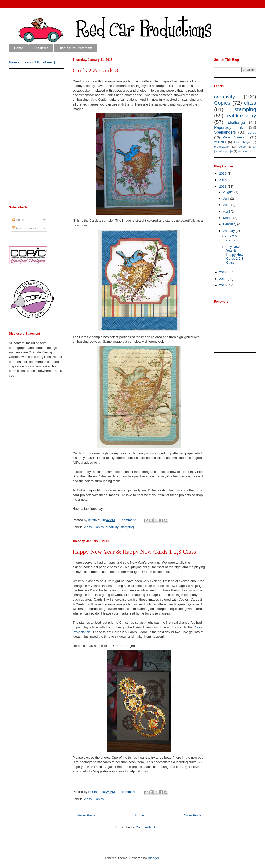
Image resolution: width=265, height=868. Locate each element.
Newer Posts (86, 815)
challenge (236, 122)
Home (19, 48)
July (227, 198)
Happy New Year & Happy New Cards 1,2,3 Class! (135, 552)
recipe (242, 147)
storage (242, 151)
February (230, 224)
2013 (223, 186)
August (229, 192)
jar (232, 151)
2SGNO (220, 142)
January (230, 231)
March (228, 218)
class (88, 527)
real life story (241, 116)
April (227, 211)
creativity (112, 527)
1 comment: (128, 520)
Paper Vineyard (235, 137)
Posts (18, 220)
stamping (127, 527)
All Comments (24, 228)
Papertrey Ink (228, 128)
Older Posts (193, 815)
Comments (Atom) (149, 827)
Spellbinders (225, 132)
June (227, 205)
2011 (223, 279)
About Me (41, 48)
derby (252, 133)
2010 (223, 285)
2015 (223, 180)
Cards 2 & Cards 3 (95, 70)
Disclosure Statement (76, 48)
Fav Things (242, 142)
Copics (99, 527)
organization (222, 147)
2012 (223, 272)
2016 (223, 174)
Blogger (153, 858)
